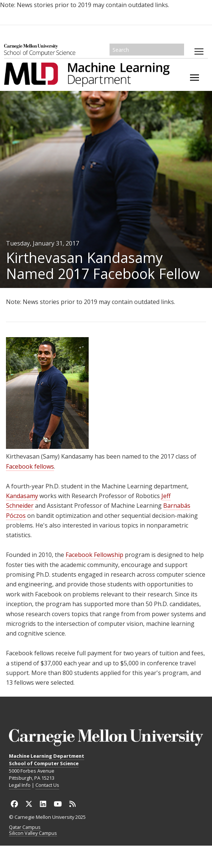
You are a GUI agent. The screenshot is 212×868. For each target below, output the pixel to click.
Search (179, 50)
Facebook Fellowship (94, 555)
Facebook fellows (30, 466)
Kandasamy (22, 496)
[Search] (147, 50)
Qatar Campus (25, 827)
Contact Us (47, 785)
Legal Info (20, 785)
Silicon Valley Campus (33, 833)
